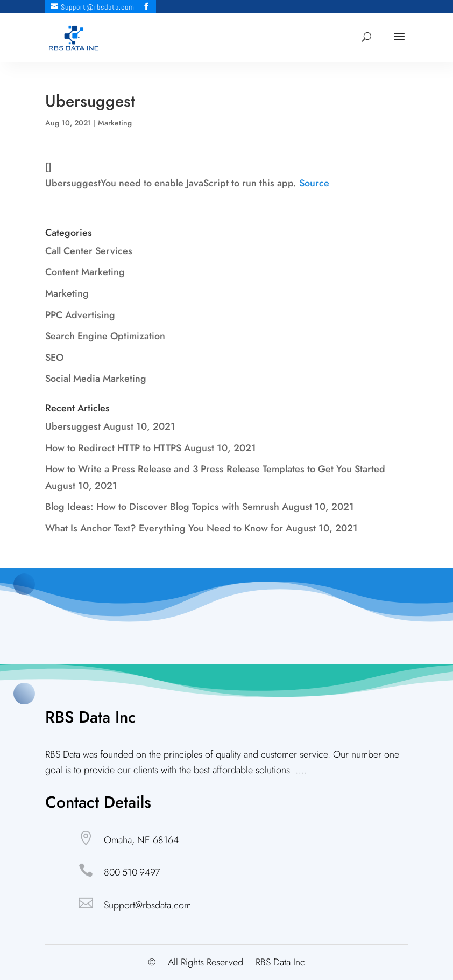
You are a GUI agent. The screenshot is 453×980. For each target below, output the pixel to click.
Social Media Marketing (96, 379)
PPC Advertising (80, 315)
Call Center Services (89, 251)
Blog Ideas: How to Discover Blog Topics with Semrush (162, 507)
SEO (54, 358)
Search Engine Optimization (105, 336)
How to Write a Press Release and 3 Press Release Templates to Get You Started (215, 469)
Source (314, 183)
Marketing (115, 123)
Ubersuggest (73, 426)
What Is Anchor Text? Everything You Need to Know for (164, 528)
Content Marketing (85, 272)
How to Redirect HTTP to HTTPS (113, 448)
